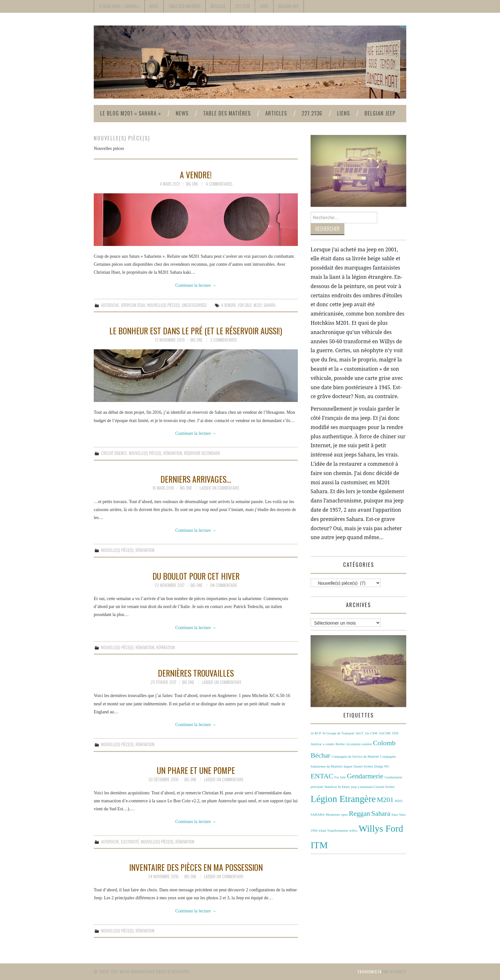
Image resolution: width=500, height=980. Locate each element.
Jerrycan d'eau (133, 305)
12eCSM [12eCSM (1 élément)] (385, 733)
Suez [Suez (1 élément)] (395, 815)
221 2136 (243, 6)
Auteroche (110, 305)
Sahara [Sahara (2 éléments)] (381, 813)
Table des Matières (184, 6)
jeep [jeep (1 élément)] (354, 787)
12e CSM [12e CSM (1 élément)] (371, 733)
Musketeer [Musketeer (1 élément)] (333, 815)
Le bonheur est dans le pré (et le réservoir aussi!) (196, 330)
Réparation (165, 647)
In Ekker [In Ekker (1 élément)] (344, 787)
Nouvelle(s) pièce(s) (164, 305)
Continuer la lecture (196, 285)
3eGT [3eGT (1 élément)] (359, 733)
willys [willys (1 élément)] (353, 831)
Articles (218, 6)
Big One (192, 184)
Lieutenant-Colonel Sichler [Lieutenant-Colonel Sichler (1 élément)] (376, 787)
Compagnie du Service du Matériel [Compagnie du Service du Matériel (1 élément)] (355, 757)
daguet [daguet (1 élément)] (348, 766)
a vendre (229, 305)
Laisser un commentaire (219, 488)
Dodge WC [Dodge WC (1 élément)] (382, 766)
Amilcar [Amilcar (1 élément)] (316, 744)
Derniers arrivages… (196, 479)
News (154, 6)
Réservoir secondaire (202, 453)
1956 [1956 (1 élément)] (395, 733)
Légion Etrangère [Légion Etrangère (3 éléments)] (343, 799)
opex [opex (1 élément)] (345, 815)
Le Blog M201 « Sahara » (119, 6)
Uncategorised (194, 305)
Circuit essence (114, 453)
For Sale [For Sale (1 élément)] (340, 777)
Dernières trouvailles (196, 673)
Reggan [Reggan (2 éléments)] (360, 813)
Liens (264, 6)
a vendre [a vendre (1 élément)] (328, 744)
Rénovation (173, 453)
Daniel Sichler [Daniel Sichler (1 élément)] (363, 766)
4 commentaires (219, 184)
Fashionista (370, 972)
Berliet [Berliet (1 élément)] (340, 744)
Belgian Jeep (289, 6)
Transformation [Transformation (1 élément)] (337, 831)
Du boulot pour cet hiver (196, 576)
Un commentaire (224, 585)
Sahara (270, 305)
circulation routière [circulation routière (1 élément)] (359, 744)
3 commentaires (223, 340)
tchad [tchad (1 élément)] (322, 831)
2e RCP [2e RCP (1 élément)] (316, 733)
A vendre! (196, 174)
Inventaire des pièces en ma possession (196, 867)
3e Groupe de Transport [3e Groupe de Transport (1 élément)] (338, 733)
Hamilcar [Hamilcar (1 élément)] (331, 787)
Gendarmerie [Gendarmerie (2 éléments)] (365, 776)
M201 (258, 305)
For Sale (245, 305)
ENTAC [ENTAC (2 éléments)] (322, 776)
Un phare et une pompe (196, 770)
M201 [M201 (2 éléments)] (385, 800)
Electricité (130, 842)
